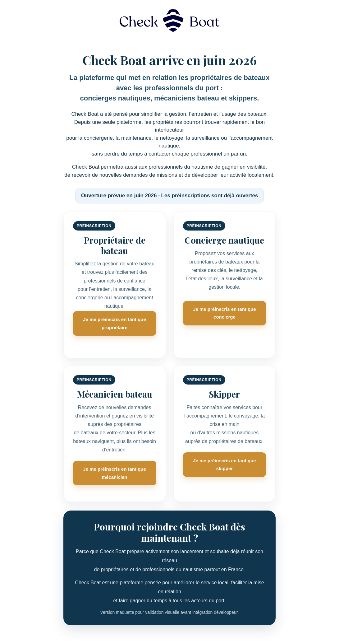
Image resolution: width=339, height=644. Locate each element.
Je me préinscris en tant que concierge (224, 313)
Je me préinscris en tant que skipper (224, 465)
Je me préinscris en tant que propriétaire (115, 323)
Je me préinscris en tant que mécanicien (115, 473)
